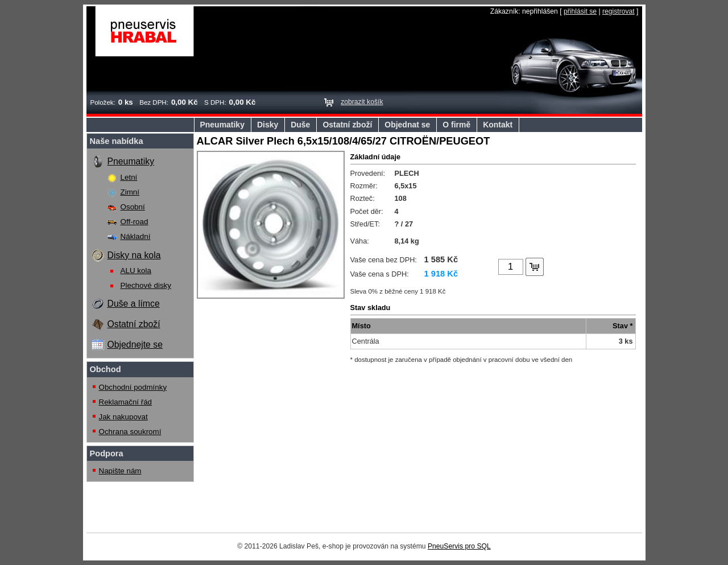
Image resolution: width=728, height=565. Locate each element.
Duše (300, 125)
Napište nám (120, 471)
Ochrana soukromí (130, 432)
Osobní (133, 207)
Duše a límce (134, 304)
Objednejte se (135, 345)
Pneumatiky (222, 125)
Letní (129, 177)
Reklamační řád (126, 402)
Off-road (135, 222)
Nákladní (136, 236)
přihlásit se (580, 11)
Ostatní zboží (347, 125)
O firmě (456, 125)
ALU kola (136, 271)
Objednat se (407, 125)
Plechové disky (146, 285)
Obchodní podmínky (133, 387)
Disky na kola (134, 255)
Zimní (130, 192)
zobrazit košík (362, 102)
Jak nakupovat (123, 417)
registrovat (619, 11)
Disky (268, 125)
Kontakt (498, 125)
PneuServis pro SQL (459, 546)
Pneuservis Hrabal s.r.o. (145, 31)
